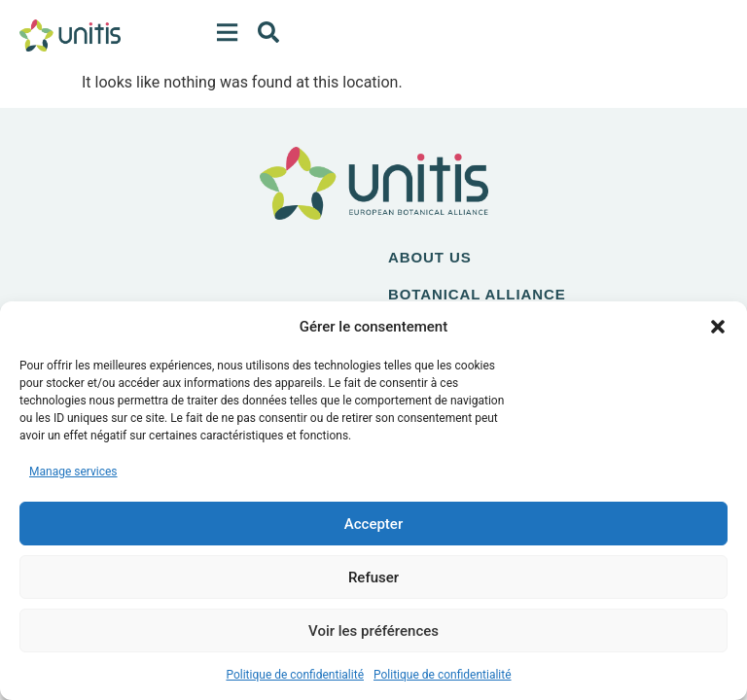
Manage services (73, 472)
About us (430, 257)
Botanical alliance (477, 294)
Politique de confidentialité (295, 675)
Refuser (373, 577)
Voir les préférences (373, 631)
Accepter (373, 524)
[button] (718, 327)
